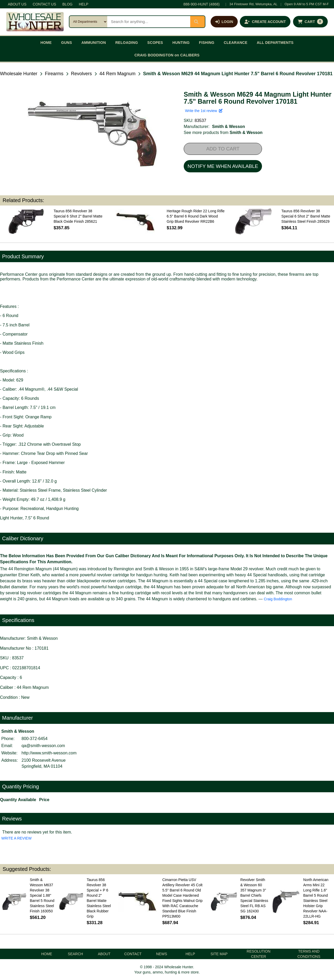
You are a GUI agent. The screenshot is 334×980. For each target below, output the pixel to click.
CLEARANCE (236, 43)
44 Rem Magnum (117, 74)
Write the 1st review (204, 111)
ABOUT (104, 954)
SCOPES (155, 43)
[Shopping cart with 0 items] (310, 22)
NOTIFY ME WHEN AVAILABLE (223, 166)
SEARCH (75, 954)
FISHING (207, 43)
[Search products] (149, 22)
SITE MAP (219, 954)
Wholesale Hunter (19, 74)
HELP (84, 4)
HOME (46, 43)
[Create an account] (265, 22)
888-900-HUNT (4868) (202, 4)
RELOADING (127, 43)
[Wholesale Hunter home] (35, 22)
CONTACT (133, 954)
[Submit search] (198, 22)
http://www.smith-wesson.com (49, 753)
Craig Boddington (278, 599)
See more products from (223, 133)
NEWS (162, 954)
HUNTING (181, 43)
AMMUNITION (94, 43)
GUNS (67, 43)
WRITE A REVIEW (16, 838)
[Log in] (224, 22)
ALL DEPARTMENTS (275, 43)
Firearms (54, 74)
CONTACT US (44, 4)
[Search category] (88, 22)
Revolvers (81, 74)
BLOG (67, 4)
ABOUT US (17, 4)
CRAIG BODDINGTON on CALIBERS (167, 55)
